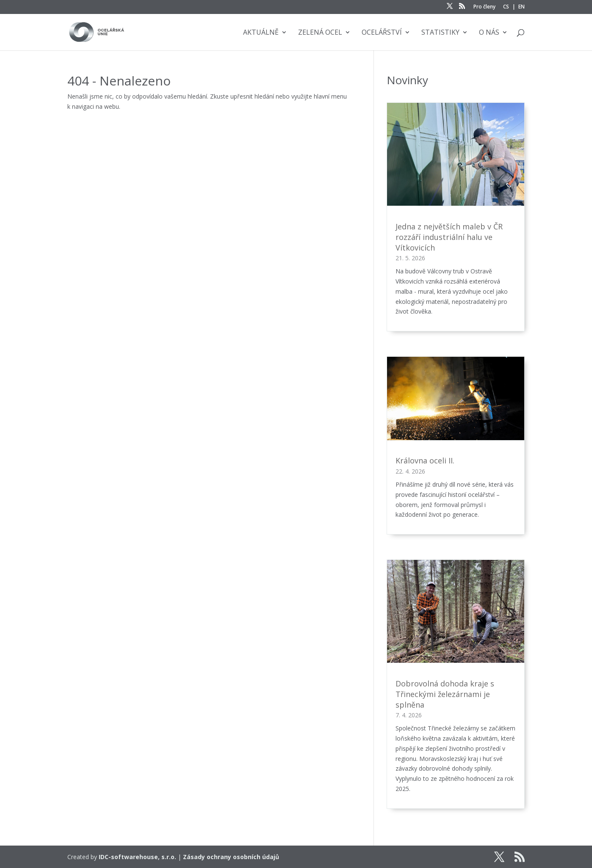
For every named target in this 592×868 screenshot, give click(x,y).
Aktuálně (261, 33)
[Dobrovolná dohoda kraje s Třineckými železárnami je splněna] (456, 613)
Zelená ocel (320, 33)
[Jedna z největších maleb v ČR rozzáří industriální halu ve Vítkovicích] (456, 156)
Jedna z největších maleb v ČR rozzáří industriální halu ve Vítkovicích (449, 237)
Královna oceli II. (425, 460)
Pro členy (484, 7)
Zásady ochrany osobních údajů (231, 857)
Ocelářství (382, 33)
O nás (489, 33)
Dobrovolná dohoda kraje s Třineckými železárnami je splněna (445, 694)
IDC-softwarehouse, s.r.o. (137, 857)
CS (506, 7)
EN (521, 7)
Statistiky (440, 33)
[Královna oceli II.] (456, 400)
